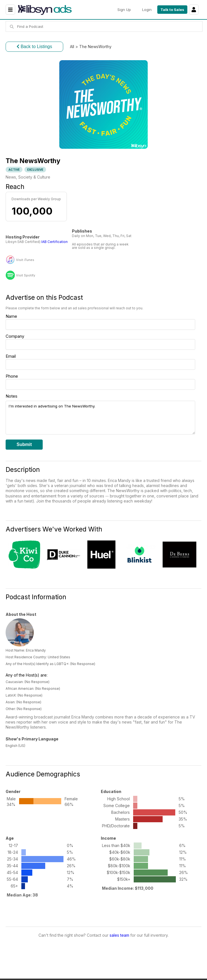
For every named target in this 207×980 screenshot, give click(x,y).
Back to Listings (34, 47)
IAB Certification (54, 242)
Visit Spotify (26, 275)
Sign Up (124, 10)
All (72, 47)
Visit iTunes (25, 260)
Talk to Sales (172, 10)
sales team (119, 935)
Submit (24, 444)
